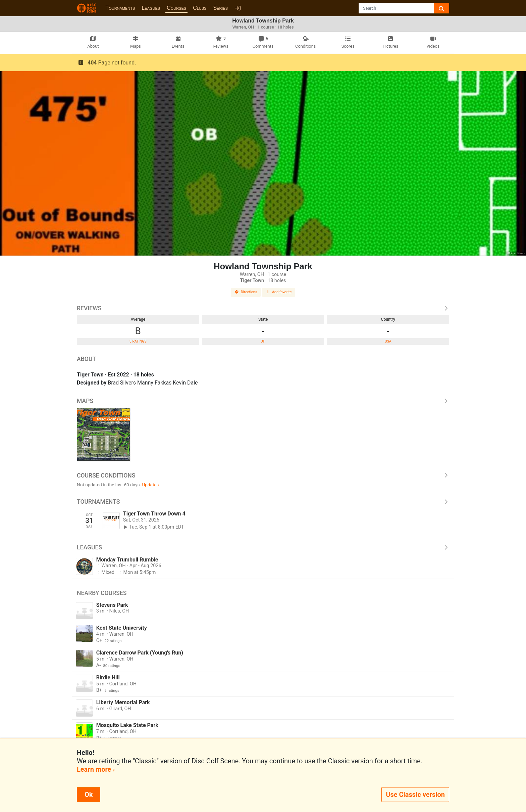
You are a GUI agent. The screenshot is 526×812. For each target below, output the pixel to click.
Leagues (151, 8)
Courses (176, 8)
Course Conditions (263, 476)
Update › (150, 485)
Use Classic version (415, 795)
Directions (246, 292)
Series (220, 8)
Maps (263, 401)
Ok (89, 795)
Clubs (200, 8)
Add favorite (279, 292)
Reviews (263, 308)
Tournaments (120, 8)
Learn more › (96, 769)
